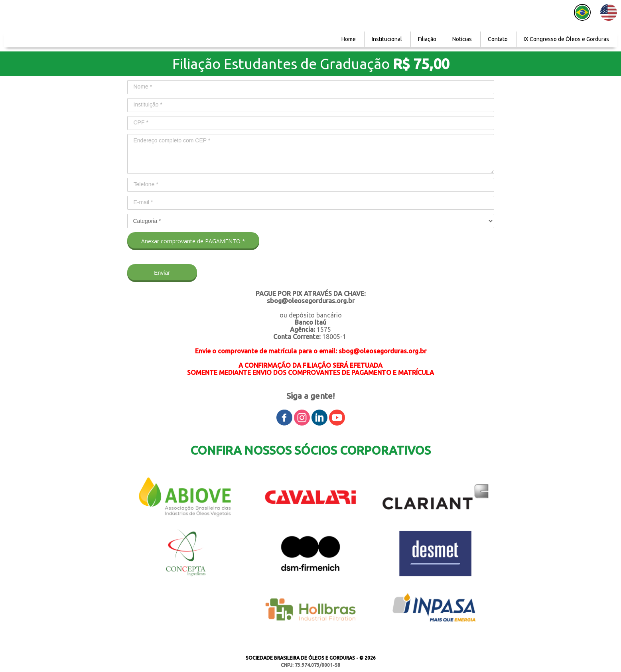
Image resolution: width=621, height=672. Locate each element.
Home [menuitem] (349, 39)
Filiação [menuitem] (427, 39)
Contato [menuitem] (498, 39)
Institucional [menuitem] (387, 39)
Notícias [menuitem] (462, 39)
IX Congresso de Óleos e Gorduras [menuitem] (566, 39)
